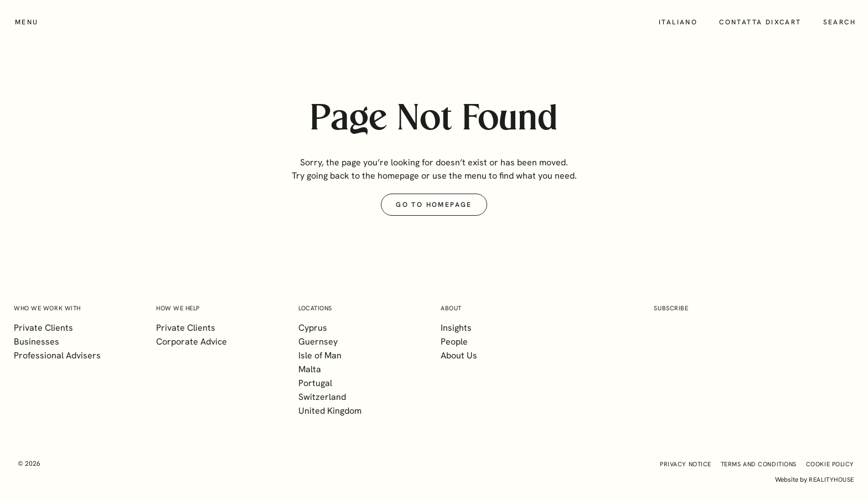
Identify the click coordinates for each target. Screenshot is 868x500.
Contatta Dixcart (760, 22)
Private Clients (43, 328)
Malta (310, 369)
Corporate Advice (192, 342)
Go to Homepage (434, 205)
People (454, 342)
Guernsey (318, 342)
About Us (459, 355)
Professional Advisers (57, 355)
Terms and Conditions (759, 464)
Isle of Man (320, 355)
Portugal (315, 383)
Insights (456, 328)
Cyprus (313, 328)
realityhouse (831, 480)
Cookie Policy (830, 464)
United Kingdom (330, 411)
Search (839, 22)
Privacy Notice (686, 464)
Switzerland (322, 397)
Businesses (37, 342)
